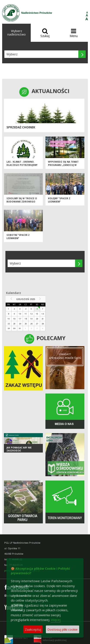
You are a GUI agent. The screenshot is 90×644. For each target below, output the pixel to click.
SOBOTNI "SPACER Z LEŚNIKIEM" (18, 237)
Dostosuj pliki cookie (63, 629)
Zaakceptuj (33, 629)
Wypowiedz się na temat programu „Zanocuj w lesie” (63, 165)
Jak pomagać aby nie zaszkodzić (19, 449)
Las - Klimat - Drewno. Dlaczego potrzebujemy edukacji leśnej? (22, 165)
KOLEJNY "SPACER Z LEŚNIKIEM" (59, 200)
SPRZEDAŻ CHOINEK (21, 127)
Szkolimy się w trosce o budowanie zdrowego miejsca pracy (22, 201)
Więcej (56, 620)
